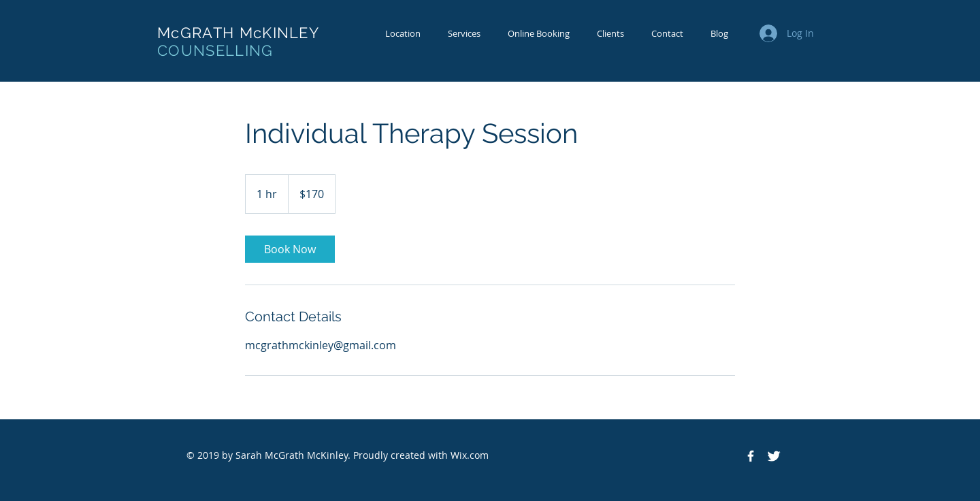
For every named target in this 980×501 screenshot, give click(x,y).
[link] (290, 249)
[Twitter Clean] (774, 456)
